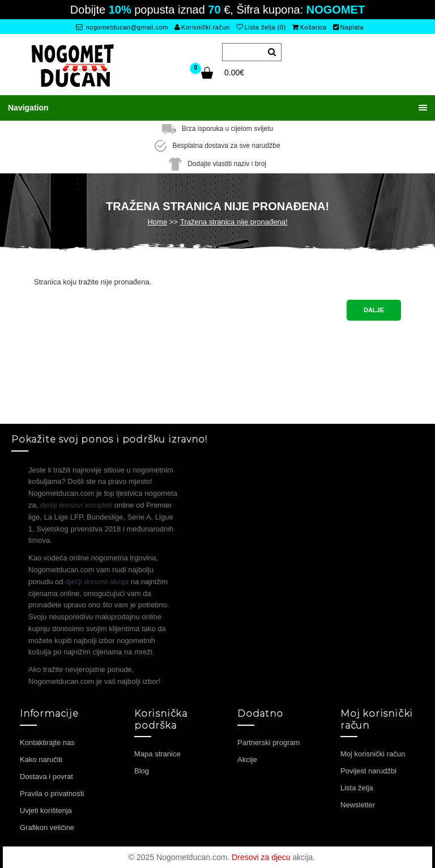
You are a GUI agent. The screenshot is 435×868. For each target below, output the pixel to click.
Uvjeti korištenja (46, 810)
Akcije (247, 760)
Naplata (348, 27)
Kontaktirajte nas (47, 743)
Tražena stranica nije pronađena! (234, 222)
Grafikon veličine (47, 827)
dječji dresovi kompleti (76, 505)
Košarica (309, 27)
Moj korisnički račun (373, 754)
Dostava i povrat (46, 776)
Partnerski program (269, 743)
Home (157, 222)
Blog (142, 771)
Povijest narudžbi (368, 771)
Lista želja (357, 788)
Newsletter (358, 805)
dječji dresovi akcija (97, 582)
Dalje (374, 310)
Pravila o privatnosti (52, 793)
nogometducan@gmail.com (122, 27)
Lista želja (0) (261, 27)
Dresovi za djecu (261, 857)
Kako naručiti (41, 760)
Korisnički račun (202, 27)
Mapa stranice (157, 754)
